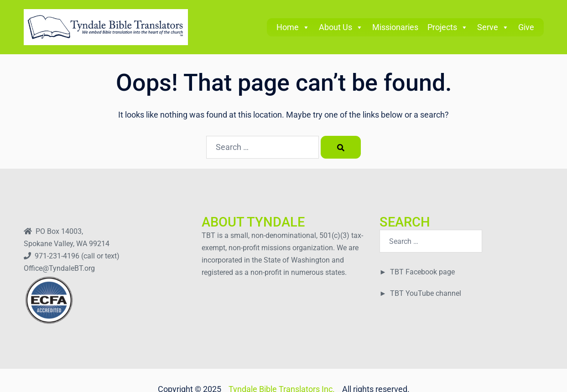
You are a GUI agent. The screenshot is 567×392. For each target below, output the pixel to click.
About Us (341, 27)
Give (526, 27)
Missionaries (395, 27)
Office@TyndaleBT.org (59, 268)
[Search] (341, 147)
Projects (448, 27)
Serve (493, 27)
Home (293, 27)
